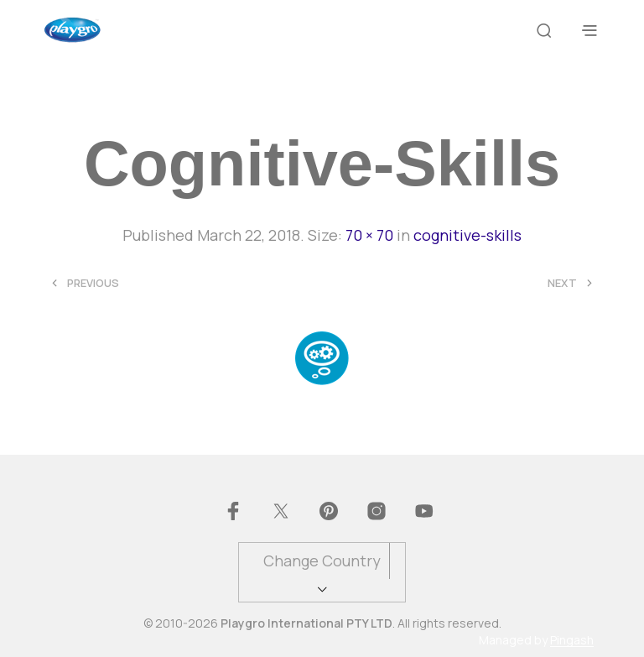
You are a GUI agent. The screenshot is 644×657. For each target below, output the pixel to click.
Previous (93, 283)
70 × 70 (369, 235)
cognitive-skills (467, 235)
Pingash (572, 640)
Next (562, 283)
